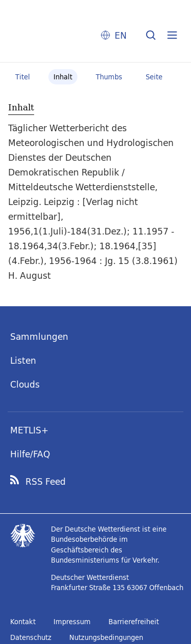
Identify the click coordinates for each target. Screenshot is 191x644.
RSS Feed (46, 482)
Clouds (25, 384)
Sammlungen (39, 336)
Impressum (72, 622)
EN (121, 35)
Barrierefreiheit (134, 622)
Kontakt (23, 622)
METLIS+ (29, 430)
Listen (23, 360)
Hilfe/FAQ (30, 454)
